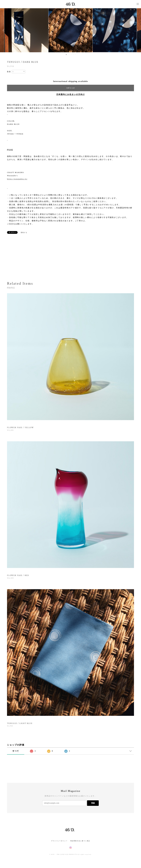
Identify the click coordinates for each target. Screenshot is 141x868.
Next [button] (137, 30)
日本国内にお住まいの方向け (71, 94)
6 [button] (75, 55)
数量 (9, 72)
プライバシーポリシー (59, 841)
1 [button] (66, 55)
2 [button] (68, 55)
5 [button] (73, 55)
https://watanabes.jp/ (17, 179)
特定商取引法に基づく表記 (80, 841)
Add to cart (70, 88)
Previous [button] (4, 30)
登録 (93, 803)
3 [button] (70, 55)
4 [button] (72, 55)
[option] (70, 30)
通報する (24, 233)
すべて (16, 751)
